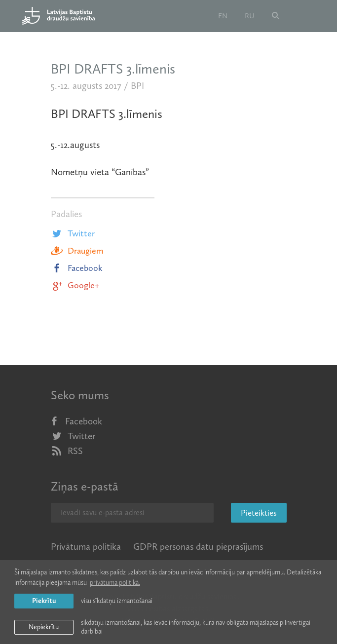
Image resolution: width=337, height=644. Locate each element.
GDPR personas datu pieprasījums (198, 547)
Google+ (75, 285)
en (223, 16)
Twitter (73, 233)
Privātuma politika (86, 547)
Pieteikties (259, 513)
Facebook (77, 268)
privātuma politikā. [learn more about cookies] (115, 583)
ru (250, 16)
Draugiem (77, 251)
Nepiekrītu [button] (44, 627)
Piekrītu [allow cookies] (44, 601)
